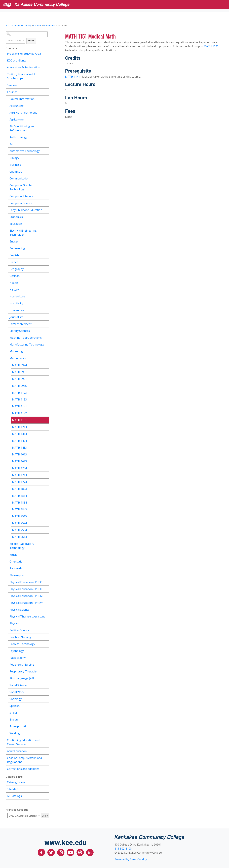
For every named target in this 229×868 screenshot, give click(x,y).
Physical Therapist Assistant (27, 616)
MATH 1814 (19, 496)
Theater (15, 720)
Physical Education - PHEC (26, 582)
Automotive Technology (25, 151)
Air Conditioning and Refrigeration (22, 128)
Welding (15, 733)
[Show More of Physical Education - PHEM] (47, 595)
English (14, 255)
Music (13, 555)
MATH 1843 (19, 509)
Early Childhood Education (26, 210)
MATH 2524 (19, 523)
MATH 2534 (19, 530)
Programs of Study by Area (24, 54)
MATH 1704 (19, 468)
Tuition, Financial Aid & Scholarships (21, 76)
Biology (14, 158)
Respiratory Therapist (23, 671)
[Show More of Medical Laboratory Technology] (47, 543)
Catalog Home (16, 782)
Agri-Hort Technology (23, 113)
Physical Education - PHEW (26, 603)
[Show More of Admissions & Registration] (47, 67)
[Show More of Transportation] (47, 726)
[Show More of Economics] (47, 216)
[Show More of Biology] (47, 157)
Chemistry (16, 172)
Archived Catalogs (17, 810)
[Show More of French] (47, 262)
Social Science (18, 685)
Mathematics (49, 26)
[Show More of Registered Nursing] (47, 664)
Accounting (17, 106)
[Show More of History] (47, 289)
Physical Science (20, 610)
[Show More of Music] (47, 554)
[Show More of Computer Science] (47, 203)
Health (14, 283)
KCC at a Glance (17, 60)
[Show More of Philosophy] (47, 575)
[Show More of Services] (47, 85)
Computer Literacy (21, 196)
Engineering (17, 248)
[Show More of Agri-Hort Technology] (47, 112)
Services (12, 85)
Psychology (17, 651)
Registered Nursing (22, 665)
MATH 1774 (19, 482)
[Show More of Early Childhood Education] (47, 210)
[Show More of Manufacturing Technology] (47, 344)
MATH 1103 (19, 393)
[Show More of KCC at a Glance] (47, 60)
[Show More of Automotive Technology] (47, 151)
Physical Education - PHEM (26, 596)
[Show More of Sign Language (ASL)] (47, 678)
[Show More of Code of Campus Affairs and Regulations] (47, 757)
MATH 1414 (19, 434)
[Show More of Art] (47, 144)
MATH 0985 (19, 386)
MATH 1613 (19, 454)
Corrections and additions (23, 769)
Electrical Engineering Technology (23, 233)
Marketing (16, 351)
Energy (14, 241)
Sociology (16, 699)
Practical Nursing (20, 637)
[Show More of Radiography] (47, 657)
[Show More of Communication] (47, 178)
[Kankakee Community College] (117, 5)
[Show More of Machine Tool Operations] (47, 337)
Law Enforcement (21, 324)
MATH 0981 (19, 372)
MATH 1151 (19, 420)
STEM (13, 713)
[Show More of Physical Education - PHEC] (47, 582)
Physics (14, 623)
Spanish (15, 706)
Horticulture (17, 296)
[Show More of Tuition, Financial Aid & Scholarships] (47, 74)
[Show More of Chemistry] (47, 171)
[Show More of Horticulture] (47, 296)
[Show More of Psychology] (47, 650)
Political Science (19, 630)
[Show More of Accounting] (47, 105)
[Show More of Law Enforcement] (47, 323)
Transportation (19, 726)
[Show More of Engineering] (47, 248)
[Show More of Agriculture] (47, 119)
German (15, 276)
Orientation (17, 562)
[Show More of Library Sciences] (47, 330)
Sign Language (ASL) (23, 678)
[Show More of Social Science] (47, 685)
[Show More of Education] (47, 223)
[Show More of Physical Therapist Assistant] (47, 616)
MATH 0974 (19, 365)
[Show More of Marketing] (47, 351)
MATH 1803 (19, 489)
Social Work (17, 692)
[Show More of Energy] (47, 241)
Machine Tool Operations (26, 338)
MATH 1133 (19, 399)
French (14, 262)
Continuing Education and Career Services (23, 742)
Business (15, 165)
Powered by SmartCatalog (131, 859)
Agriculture (17, 119)
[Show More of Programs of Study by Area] (47, 53)
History (14, 290)
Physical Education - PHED (26, 589)
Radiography (18, 658)
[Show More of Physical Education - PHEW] (47, 602)
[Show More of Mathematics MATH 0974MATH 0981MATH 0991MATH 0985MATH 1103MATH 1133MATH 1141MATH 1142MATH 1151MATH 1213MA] (47, 358)
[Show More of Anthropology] (47, 137)
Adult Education (17, 751)
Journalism (16, 317)
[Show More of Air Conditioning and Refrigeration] (47, 126)
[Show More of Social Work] (47, 692)
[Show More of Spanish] (47, 705)
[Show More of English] (47, 255)
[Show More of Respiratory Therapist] (47, 671)
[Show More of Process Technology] (47, 644)
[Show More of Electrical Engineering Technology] (47, 230)
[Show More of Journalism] (47, 317)
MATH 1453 (19, 448)
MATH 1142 (19, 413)
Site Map (13, 789)
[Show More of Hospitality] (47, 303)
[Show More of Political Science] (47, 630)
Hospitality (16, 303)
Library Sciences (20, 331)
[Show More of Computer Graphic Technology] (47, 185)
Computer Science (21, 203)
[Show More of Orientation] (47, 561)
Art (11, 144)
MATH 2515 (19, 516)
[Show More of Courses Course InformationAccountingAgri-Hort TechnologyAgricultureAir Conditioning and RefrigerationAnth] (47, 92)
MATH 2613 (19, 537)
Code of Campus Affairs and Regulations (24, 760)
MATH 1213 (19, 427)
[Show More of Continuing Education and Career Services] (47, 740)
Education (16, 224)
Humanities (17, 310)
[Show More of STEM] (47, 712)
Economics (16, 217)
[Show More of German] (47, 275)
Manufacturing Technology (27, 345)
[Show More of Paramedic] (47, 568)
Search (31, 41)
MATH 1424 (19, 441)
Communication (19, 178)
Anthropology (18, 137)
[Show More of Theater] (47, 719)
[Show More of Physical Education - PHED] (47, 589)
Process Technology (22, 644)
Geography (17, 269)
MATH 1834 (19, 503)
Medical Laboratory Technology (22, 546)
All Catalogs (14, 796)
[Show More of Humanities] (47, 310)
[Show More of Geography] (47, 269)
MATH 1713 (19, 475)
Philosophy (17, 575)
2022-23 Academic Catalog (18, 26)
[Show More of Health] (47, 282)
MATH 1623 (19, 461)
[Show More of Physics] (47, 623)
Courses (37, 26)
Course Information (22, 99)
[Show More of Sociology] (47, 699)
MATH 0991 (19, 379)
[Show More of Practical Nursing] (47, 637)
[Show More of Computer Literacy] (47, 196)
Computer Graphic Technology (21, 187)
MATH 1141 (19, 406)
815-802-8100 (123, 849)
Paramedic (16, 568)
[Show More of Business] (47, 164)
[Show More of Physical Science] (47, 609)
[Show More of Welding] (47, 733)
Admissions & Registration (24, 67)
